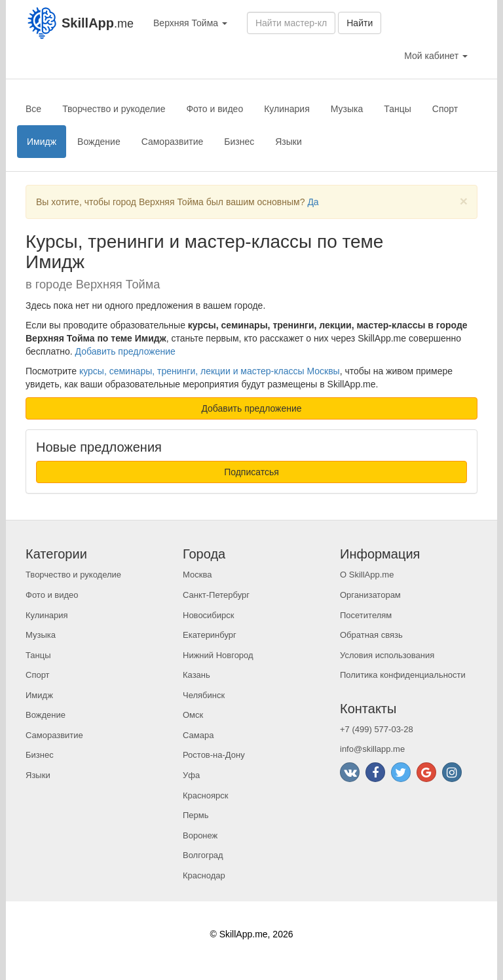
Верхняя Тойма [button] (190, 23)
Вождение (99, 142)
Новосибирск (209, 615)
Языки (289, 142)
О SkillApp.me (367, 575)
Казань (196, 675)
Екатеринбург (210, 635)
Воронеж (200, 835)
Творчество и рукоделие (114, 109)
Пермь (196, 815)
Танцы (398, 109)
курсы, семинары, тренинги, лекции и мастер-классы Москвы (210, 371)
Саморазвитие (173, 142)
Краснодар (204, 875)
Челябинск (204, 695)
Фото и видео (214, 109)
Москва (197, 575)
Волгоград (203, 855)
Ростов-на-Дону (214, 755)
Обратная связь (371, 635)
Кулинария (287, 109)
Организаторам (370, 595)
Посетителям (366, 615)
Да (313, 202)
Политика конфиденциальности (403, 675)
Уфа (191, 775)
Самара (198, 735)
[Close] (464, 201)
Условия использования (387, 655)
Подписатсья (251, 472)
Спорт (445, 109)
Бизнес (239, 142)
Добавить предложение (125, 351)
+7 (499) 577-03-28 (377, 729)
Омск (193, 715)
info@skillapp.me (372, 749)
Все (33, 109)
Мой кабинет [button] (436, 56)
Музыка (347, 109)
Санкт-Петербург (216, 595)
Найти (360, 23)
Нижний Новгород (218, 655)
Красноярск (205, 795)
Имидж (42, 142)
